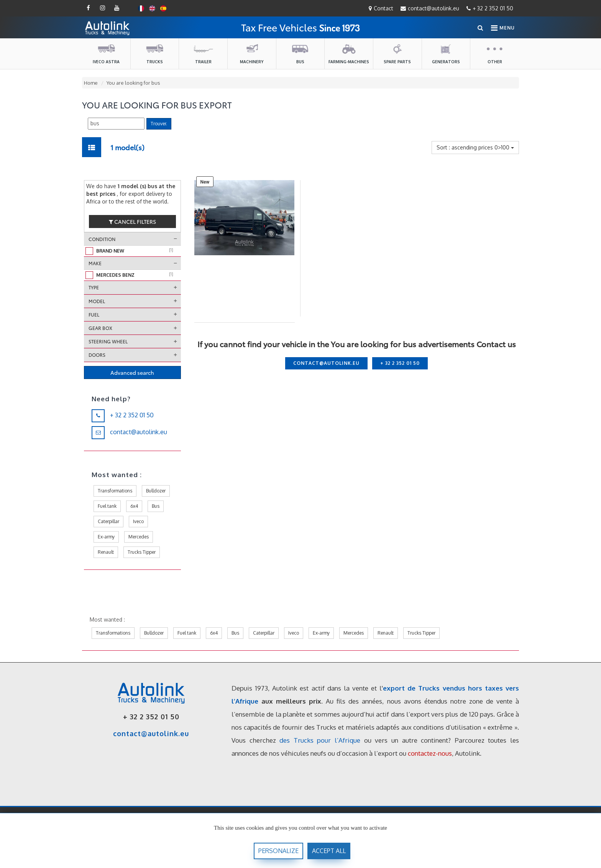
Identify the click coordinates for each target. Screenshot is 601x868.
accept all (329, 851)
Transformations (115, 491)
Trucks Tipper (142, 552)
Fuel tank (107, 506)
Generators (446, 53)
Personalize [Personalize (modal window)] (278, 851)
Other (495, 53)
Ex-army (106, 537)
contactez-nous (430, 753)
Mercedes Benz (135, 274)
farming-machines (349, 53)
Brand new (135, 250)
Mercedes (139, 537)
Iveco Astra (106, 53)
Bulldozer (156, 491)
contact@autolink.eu (430, 8)
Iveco (138, 521)
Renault (106, 552)
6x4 (134, 506)
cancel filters (132, 222)
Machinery (252, 53)
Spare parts (397, 53)
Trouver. (159, 124)
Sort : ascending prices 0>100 (475, 147)
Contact (381, 8)
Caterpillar (108, 521)
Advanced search (132, 372)
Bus (300, 53)
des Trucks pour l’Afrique (320, 740)
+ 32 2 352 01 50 (490, 8)
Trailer (203, 53)
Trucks (154, 53)
